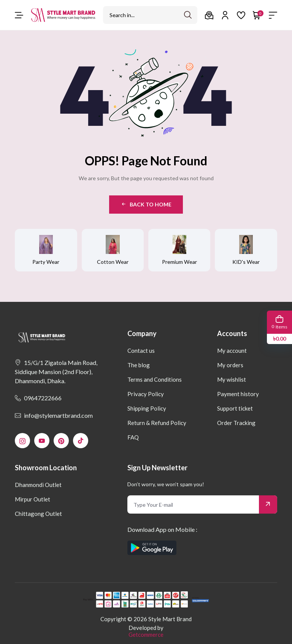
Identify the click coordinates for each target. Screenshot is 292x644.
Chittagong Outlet (38, 514)
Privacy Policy (146, 394)
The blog (139, 365)
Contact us (141, 351)
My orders (230, 365)
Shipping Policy (147, 408)
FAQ (133, 437)
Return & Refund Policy (157, 423)
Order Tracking (236, 423)
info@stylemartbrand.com (54, 415)
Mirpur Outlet (33, 499)
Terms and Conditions (155, 379)
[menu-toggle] (19, 15)
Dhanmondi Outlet (38, 485)
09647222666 (38, 398)
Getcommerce (146, 634)
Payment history (238, 394)
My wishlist (232, 379)
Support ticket (235, 408)
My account (232, 351)
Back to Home (146, 204)
